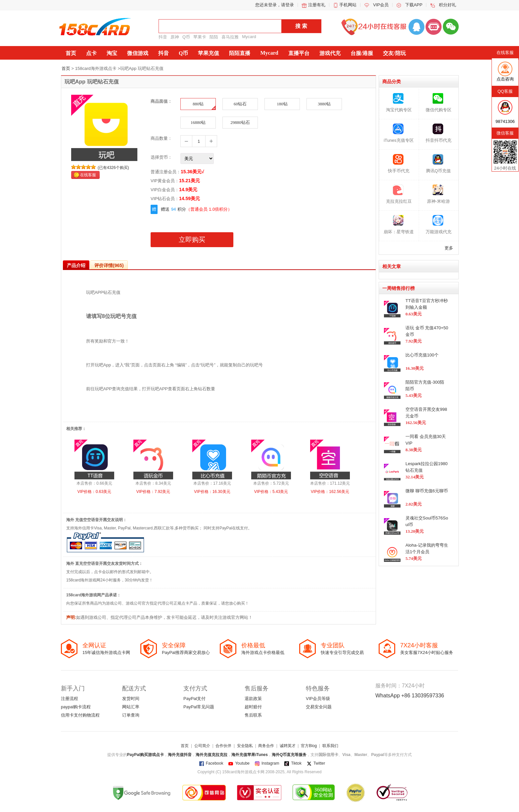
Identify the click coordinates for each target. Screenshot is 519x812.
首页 (71, 53)
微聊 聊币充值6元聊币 (427, 491)
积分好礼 (448, 5)
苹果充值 (209, 53)
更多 (449, 248)
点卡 (91, 53)
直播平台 (299, 53)
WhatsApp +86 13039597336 (410, 696)
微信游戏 (138, 53)
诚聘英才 (288, 746)
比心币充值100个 (422, 355)
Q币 (186, 37)
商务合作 (266, 746)
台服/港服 (362, 53)
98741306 (505, 121)
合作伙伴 (223, 746)
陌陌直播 (240, 53)
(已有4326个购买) (113, 168)
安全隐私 (245, 746)
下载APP (414, 5)
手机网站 (348, 5)
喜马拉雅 (230, 37)
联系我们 (330, 746)
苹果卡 (200, 37)
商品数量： (161, 138)
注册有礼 (317, 5)
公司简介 (202, 746)
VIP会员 (381, 5)
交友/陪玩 (394, 53)
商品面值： (161, 101)
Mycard (249, 37)
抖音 (163, 37)
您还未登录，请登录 (275, 5)
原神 (175, 37)
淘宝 (112, 53)
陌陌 (214, 37)
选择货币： (161, 157)
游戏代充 (330, 53)
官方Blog (309, 746)
